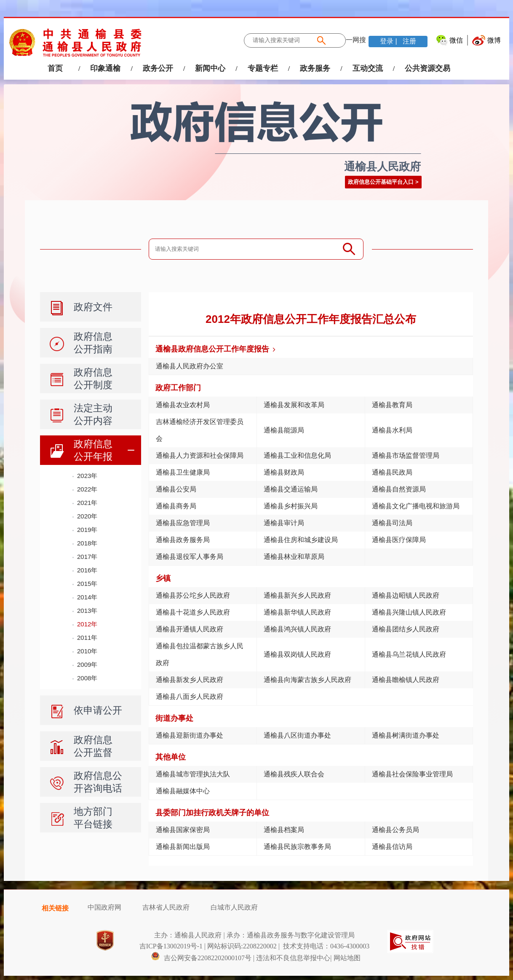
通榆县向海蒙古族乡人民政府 (307, 680)
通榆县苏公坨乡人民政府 (193, 595)
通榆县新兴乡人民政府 (297, 595)
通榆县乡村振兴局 (291, 506)
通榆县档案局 (284, 830)
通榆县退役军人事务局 (190, 557)
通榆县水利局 (392, 430)
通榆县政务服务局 (183, 540)
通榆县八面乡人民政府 (190, 697)
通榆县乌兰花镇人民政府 (409, 654)
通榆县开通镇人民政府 (190, 629)
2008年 (87, 678)
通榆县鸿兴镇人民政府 (297, 629)
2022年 (87, 489)
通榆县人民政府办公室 (190, 366)
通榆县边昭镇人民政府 (406, 595)
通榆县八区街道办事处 (297, 735)
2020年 (87, 516)
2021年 (87, 503)
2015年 (87, 584)
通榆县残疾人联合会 (294, 774)
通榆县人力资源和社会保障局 (200, 455)
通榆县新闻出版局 (183, 847)
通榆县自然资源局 (399, 489)
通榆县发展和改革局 (294, 405)
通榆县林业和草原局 (294, 557)
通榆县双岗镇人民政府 (297, 654)
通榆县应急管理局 (183, 523)
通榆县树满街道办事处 (406, 735)
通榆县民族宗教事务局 (297, 847)
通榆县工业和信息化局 (297, 455)
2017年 (87, 557)
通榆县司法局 (392, 523)
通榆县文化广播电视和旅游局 (416, 506)
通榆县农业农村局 (183, 405)
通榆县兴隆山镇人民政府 (409, 612)
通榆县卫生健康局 (183, 472)
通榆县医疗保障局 (399, 540)
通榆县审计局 (284, 523)
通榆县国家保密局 (183, 830)
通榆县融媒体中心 (183, 791)
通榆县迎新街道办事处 (190, 735)
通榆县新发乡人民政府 (190, 680)
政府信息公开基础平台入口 (381, 182)
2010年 (87, 651)
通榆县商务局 (176, 506)
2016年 (87, 570)
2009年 (87, 665)
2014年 (87, 597)
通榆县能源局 (284, 430)
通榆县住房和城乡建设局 (301, 540)
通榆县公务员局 (395, 830)
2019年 (87, 530)
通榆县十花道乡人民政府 (193, 612)
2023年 (87, 476)
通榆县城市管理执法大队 (193, 774)
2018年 (87, 543)
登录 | (389, 41)
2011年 (87, 638)
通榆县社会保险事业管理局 (412, 774)
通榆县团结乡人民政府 (406, 629)
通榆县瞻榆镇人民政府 (406, 680)
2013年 (87, 611)
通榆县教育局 (392, 405)
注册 (409, 41)
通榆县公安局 (176, 489)
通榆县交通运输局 (291, 489)
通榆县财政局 (284, 472)
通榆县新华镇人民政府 (297, 612)
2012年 (87, 624)
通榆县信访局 (392, 847)
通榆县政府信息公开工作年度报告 (212, 349)
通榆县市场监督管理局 (406, 455)
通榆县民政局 (392, 472)
